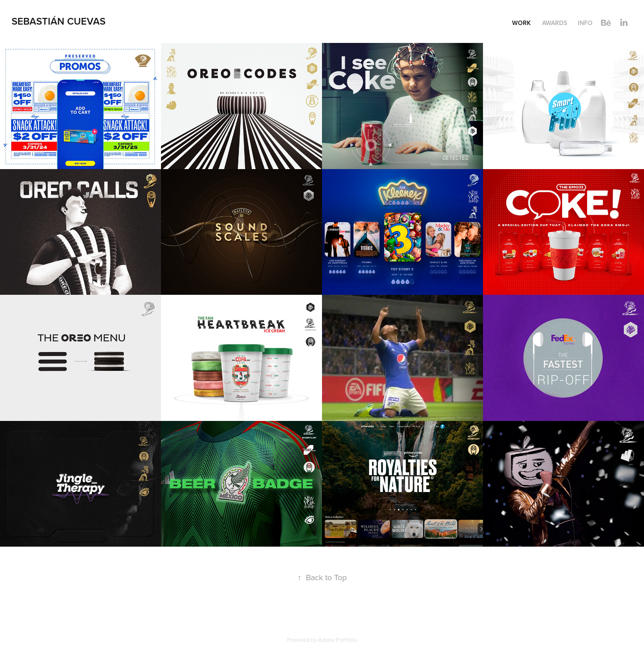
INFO (585, 23)
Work (521, 23)
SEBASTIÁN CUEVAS (59, 21)
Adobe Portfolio (337, 640)
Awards (555, 23)
